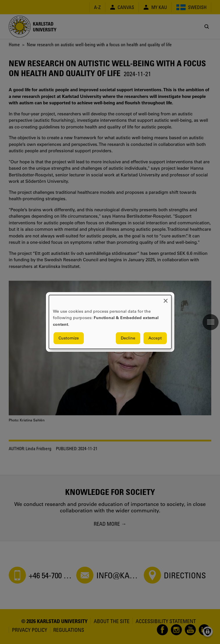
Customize (69, 338)
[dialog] (110, 322)
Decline (128, 338)
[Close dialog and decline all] (166, 299)
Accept (155, 338)
